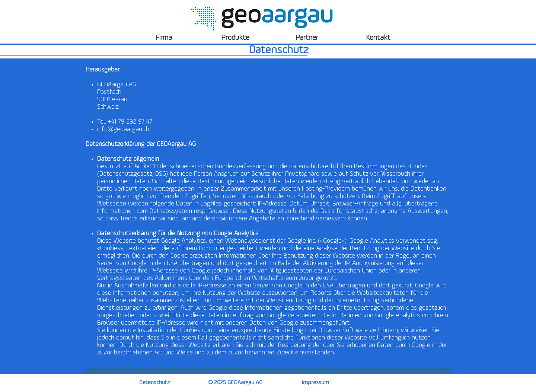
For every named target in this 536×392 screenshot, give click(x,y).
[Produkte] (235, 38)
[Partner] (307, 38)
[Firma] (164, 38)
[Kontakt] (378, 38)
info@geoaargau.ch (123, 129)
